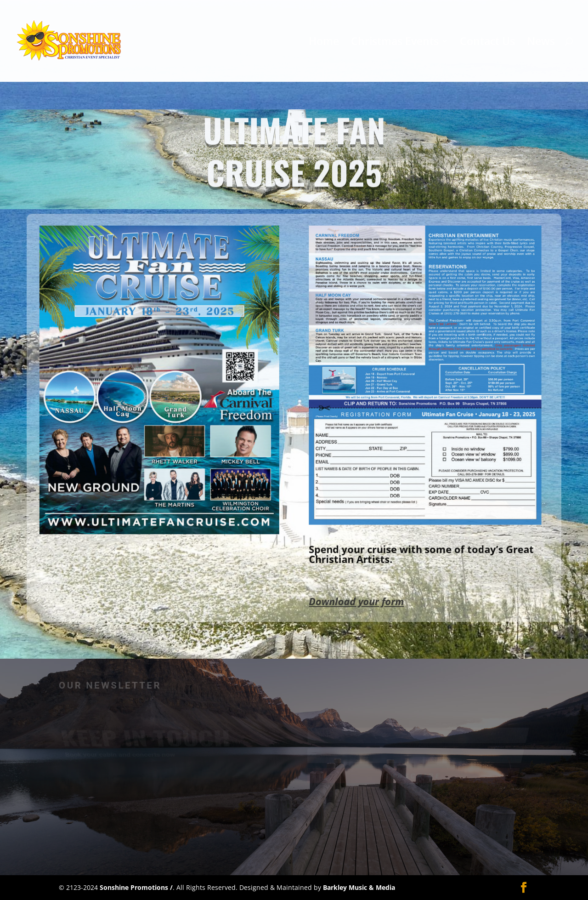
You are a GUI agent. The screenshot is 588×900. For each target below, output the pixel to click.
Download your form (350, 584)
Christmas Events (395, 43)
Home (324, 43)
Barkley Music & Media (359, 887)
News (541, 43)
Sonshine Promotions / (136, 887)
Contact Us (487, 43)
